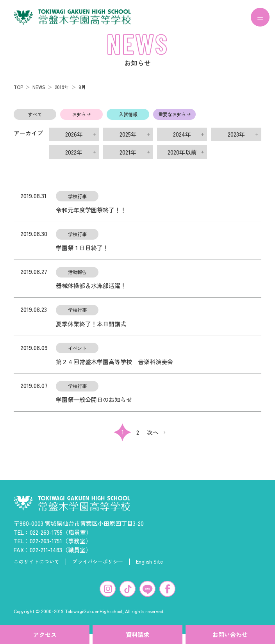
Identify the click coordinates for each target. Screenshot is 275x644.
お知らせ (82, 119)
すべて (35, 119)
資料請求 (137, 634)
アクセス (45, 634)
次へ (153, 437)
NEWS (39, 92)
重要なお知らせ (175, 119)
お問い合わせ (230, 634)
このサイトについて (37, 566)
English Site (149, 566)
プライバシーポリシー (98, 566)
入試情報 (128, 119)
